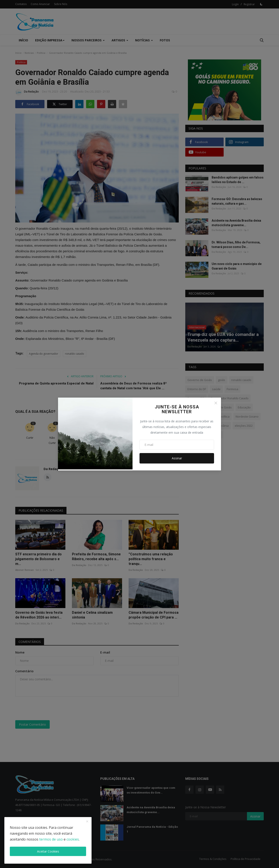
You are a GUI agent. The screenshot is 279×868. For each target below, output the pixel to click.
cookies (73, 839)
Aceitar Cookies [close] (48, 851)
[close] (87, 822)
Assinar (177, 458)
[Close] (216, 403)
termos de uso (51, 839)
